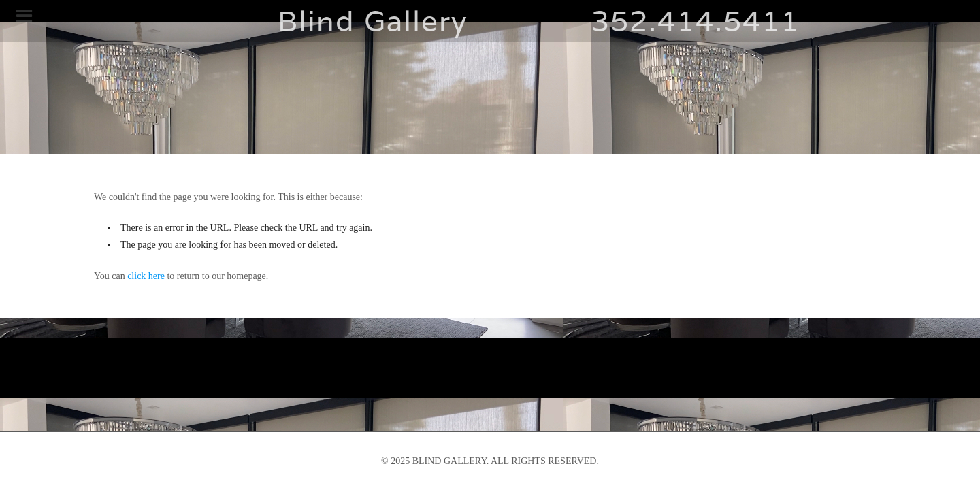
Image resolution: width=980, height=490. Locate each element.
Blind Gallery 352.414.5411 (490, 21)
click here (146, 276)
